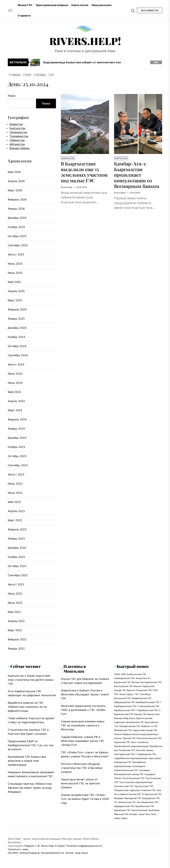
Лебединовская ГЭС (130, 726)
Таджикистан (18, 132)
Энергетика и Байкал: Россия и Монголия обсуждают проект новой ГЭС (85, 694)
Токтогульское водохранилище (136, 782)
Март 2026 (15, 190)
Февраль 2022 (17, 639)
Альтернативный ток (52, 853)
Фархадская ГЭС (133, 798)
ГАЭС (155, 690)
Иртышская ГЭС (123, 698)
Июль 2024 (15, 374)
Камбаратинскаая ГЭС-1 (149, 702)
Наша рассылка (102, 5)
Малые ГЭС (25, 5)
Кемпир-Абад (121, 718)
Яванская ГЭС (121, 814)
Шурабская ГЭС (122, 810)
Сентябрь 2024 (18, 355)
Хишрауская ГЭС (151, 798)
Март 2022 (15, 630)
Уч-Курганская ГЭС (152, 794)
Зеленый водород (29, 853)
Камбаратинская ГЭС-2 (126, 706)
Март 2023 (15, 520)
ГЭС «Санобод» (143, 694)
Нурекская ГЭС (122, 742)
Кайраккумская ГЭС (125, 702)
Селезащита (139, 766)
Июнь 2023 (15, 493)
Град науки (81, 853)
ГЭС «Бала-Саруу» (124, 694)
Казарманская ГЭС (142, 698)
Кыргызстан (68, 158)
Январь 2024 (16, 429)
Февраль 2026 (17, 199)
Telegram (29, 846)
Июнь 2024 (15, 383)
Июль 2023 (15, 484)
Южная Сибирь (20, 148)
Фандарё (119, 798)
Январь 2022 (16, 649)
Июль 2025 (15, 264)
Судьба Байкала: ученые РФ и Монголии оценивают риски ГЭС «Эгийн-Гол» (83, 741)
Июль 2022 (15, 594)
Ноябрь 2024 (16, 337)
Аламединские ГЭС (124, 678)
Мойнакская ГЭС (123, 730)
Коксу (132, 718)
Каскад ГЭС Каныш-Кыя (147, 714)
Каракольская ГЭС (124, 714)
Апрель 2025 (16, 291)
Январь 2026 (16, 209)
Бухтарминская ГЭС (151, 682)
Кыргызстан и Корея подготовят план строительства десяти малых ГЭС (31, 680)
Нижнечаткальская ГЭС (149, 738)
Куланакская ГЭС (135, 722)
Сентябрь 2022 (18, 575)
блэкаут (134, 814)
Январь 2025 (16, 319)
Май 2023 (14, 502)
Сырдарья (150, 774)
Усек (159, 790)
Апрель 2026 (16, 181)
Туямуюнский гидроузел (127, 790)
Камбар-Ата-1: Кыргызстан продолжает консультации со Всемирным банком (137, 175)
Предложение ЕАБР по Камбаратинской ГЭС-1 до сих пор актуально (31, 745)
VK (38, 846)
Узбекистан (17, 140)
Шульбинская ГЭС (145, 806)
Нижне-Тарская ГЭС (125, 738)
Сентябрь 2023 (18, 465)
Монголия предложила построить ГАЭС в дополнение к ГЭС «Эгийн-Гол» (84, 710)
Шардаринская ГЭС (124, 806)
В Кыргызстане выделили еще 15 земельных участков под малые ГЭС (84, 172)
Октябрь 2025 (17, 236)
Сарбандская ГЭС (147, 754)
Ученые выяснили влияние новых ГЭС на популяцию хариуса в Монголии (83, 725)
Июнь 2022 (15, 603)
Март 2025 (15, 300)
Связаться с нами (18, 849)
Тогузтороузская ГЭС (133, 778)
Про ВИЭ (13, 853)
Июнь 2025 (15, 273)
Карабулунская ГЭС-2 (149, 710)
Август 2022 (16, 584)
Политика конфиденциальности (84, 846)
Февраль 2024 (17, 419)
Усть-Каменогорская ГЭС (127, 794)
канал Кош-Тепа (147, 814)
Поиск (12, 96)
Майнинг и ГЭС (149, 726)
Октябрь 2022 (17, 566)
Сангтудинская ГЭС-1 (125, 754)
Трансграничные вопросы (52, 5)
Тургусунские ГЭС (144, 786)
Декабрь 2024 (17, 328)
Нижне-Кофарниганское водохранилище (136, 734)
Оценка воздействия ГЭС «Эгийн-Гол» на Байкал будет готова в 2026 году (85, 799)
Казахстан (16, 124)
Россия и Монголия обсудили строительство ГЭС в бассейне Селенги (82, 768)
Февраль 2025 (17, 309)
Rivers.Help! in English (53, 846)
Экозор (69, 853)
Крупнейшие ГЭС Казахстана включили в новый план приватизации (27, 761)
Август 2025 (16, 254)
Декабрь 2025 (17, 218)
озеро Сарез (121, 818)
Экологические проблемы (146, 810)
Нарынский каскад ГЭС (145, 730)
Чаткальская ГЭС (127, 802)
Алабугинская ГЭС (136, 674)
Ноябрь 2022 (16, 557)
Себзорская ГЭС (123, 762)
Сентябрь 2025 (18, 245)
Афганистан (17, 144)
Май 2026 (14, 172)
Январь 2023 (16, 539)
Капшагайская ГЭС (149, 706)
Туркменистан (19, 136)
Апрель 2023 (16, 511)
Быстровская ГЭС (123, 686)
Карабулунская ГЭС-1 (125, 710)
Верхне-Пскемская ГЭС (139, 690)
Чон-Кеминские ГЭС (148, 802)
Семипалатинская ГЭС (126, 770)
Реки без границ (145, 750)
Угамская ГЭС (148, 790)
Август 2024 (16, 364)
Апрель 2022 (16, 621)
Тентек (118, 778)
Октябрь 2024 (17, 346)
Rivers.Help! (85, 41)
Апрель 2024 (16, 401)
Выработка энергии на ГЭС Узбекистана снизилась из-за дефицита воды (27, 707)
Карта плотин (80, 5)
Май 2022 (14, 612)
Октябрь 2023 (17, 456)
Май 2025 (14, 282)
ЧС (116, 802)
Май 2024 (14, 392)
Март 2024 (15, 410)
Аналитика (141, 678)
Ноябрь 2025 (16, 227)
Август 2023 (16, 474)
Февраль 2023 (17, 529)
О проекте (24, 16)
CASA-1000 (120, 674)
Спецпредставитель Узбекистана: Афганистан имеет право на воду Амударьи (30, 788)
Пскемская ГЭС (127, 750)
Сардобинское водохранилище (131, 758)
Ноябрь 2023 (16, 447)
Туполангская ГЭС (124, 786)
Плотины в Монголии (75, 669)
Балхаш (136, 682)
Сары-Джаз (155, 758)
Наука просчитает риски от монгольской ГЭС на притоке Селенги (80, 783)
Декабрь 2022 (17, 548)
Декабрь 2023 (17, 438)
